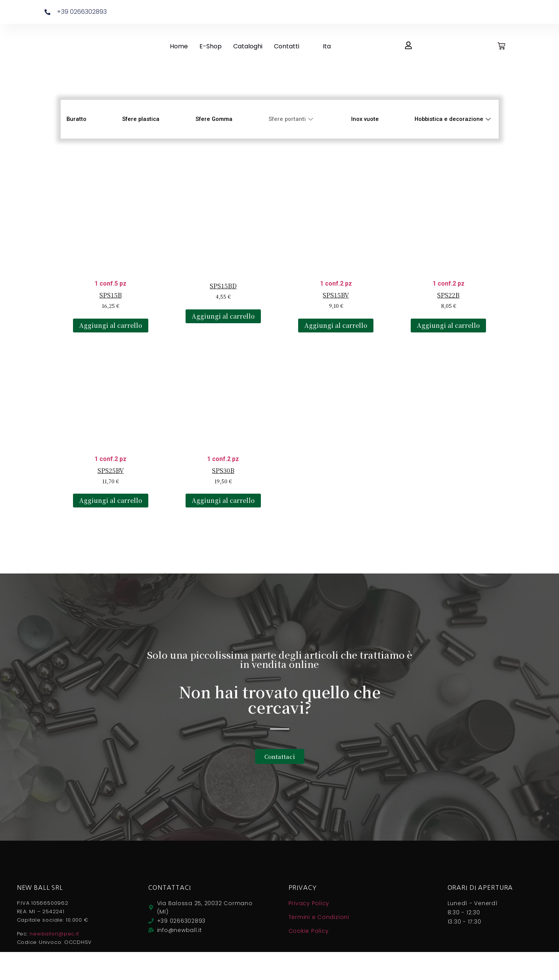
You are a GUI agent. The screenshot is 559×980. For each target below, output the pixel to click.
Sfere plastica (141, 119)
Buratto (77, 119)
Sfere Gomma (214, 119)
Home (179, 46)
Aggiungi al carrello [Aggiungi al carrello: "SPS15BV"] (336, 325)
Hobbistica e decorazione (453, 119)
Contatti (287, 46)
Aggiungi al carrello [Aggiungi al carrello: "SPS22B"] (448, 325)
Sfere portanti (292, 119)
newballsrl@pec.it (54, 934)
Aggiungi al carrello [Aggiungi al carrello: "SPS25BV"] (111, 500)
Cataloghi (248, 46)
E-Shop (211, 46)
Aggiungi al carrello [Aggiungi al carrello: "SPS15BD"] (223, 316)
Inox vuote (364, 119)
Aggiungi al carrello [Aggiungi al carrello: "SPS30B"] (223, 500)
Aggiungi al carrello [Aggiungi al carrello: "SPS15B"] (111, 325)
